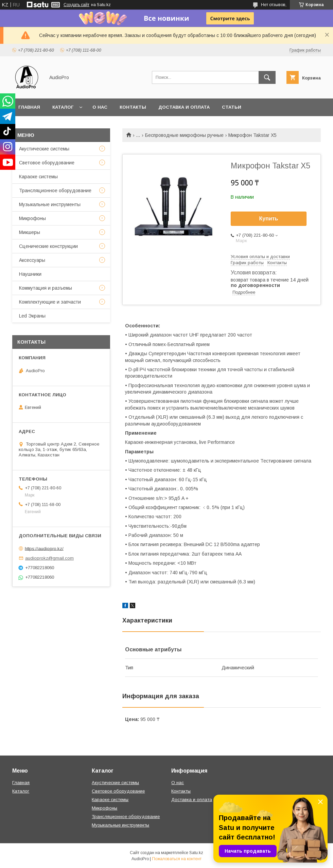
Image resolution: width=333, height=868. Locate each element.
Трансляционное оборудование (55, 191)
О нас (100, 107)
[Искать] (267, 77)
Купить (269, 219)
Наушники (30, 274)
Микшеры (30, 232)
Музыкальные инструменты (50, 204)
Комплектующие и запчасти (50, 302)
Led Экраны (32, 316)
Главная (29, 107)
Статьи (232, 107)
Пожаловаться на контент (177, 859)
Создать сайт (76, 5)
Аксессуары (32, 260)
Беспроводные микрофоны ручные (184, 135)
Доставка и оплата (184, 107)
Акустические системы (44, 149)
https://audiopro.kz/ (44, 548)
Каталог (63, 107)
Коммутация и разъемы (46, 288)
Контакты (133, 107)
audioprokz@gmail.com (49, 558)
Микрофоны (32, 218)
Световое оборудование (47, 163)
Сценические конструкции (48, 246)
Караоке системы (38, 177)
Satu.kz (196, 853)
